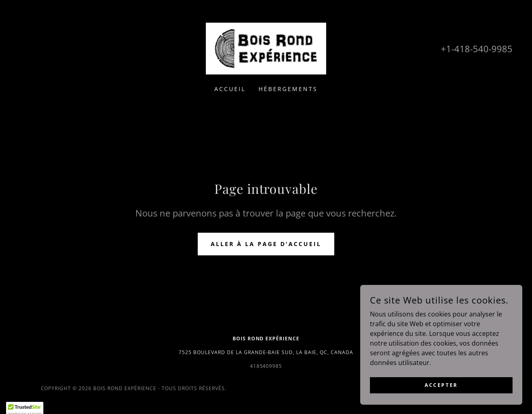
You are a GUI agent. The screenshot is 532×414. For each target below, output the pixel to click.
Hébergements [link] (288, 89)
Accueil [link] (230, 89)
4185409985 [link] (266, 366)
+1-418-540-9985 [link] (477, 49)
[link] (266, 48)
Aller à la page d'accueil (266, 244)
